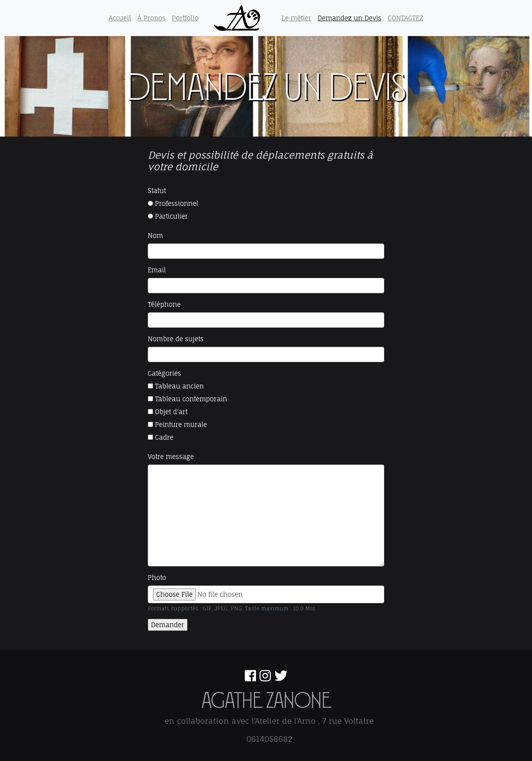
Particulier (168, 216)
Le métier (296, 18)
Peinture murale (177, 425)
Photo (157, 578)
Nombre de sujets (176, 339)
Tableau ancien (176, 386)
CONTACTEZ (406, 18)
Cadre (161, 437)
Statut (157, 191)
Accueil (120, 18)
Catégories (164, 373)
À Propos (151, 18)
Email (157, 270)
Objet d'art (168, 412)
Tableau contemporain (187, 399)
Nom (155, 236)
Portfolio (185, 18)
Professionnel (173, 203)
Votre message (171, 457)
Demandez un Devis (350, 18)
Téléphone (164, 304)
